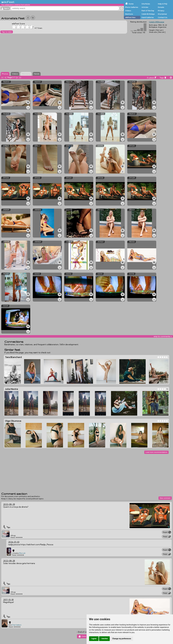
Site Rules (146, 4)
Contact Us (163, 17)
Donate (161, 7)
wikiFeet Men (130, 17)
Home (131, 4)
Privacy (161, 11)
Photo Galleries (132, 7)
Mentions (129, 14)
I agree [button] (94, 639)
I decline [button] (104, 639)
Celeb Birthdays (148, 14)
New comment (165, 498)
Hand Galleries (148, 17)
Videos (128, 11)
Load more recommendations (156, 452)
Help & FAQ (163, 4)
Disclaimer (162, 14)
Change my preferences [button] (122, 639)
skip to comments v (163, 336)
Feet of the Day (148, 11)
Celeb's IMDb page (157, 22)
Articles (145, 7)
